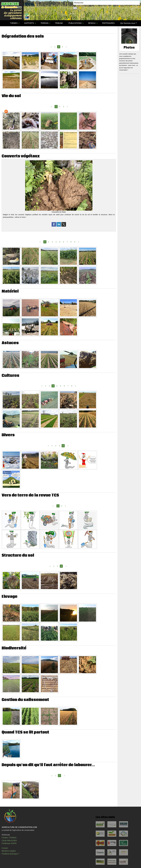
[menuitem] (4, 23)
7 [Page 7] (67, 242)
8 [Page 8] (71, 242)
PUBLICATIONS (75, 23)
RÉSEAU (92, 23)
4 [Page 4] (56, 242)
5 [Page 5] (60, 242)
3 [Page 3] (62, 47)
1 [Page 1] (55, 47)
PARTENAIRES (108, 23)
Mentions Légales (9, 851)
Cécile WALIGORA (9, 841)
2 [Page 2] (60, 107)
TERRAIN (44, 23)
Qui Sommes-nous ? (128, 23)
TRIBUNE (59, 23)
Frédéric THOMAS (9, 838)
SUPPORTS (29, 23)
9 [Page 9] (75, 242)
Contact (5, 848)
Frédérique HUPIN (9, 843)
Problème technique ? (10, 854)
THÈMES (14, 23)
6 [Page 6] (64, 242)
